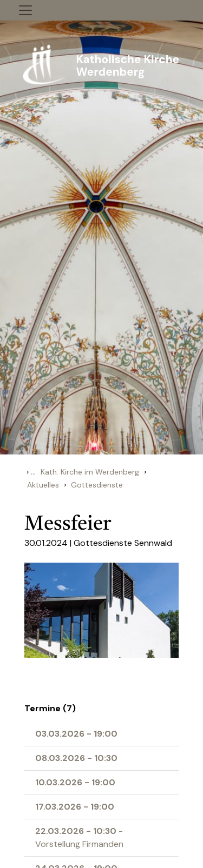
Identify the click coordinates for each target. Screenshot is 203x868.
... (33, 472)
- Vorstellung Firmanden (79, 837)
